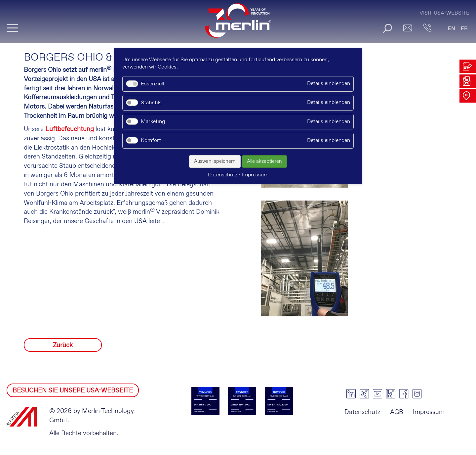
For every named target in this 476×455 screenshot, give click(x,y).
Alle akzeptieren (264, 161)
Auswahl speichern (215, 161)
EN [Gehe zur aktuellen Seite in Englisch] (451, 29)
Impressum (429, 412)
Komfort (151, 140)
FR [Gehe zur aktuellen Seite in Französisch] (464, 29)
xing (364, 394)
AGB (397, 412)
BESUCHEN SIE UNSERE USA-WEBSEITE (73, 391)
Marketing (153, 122)
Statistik (151, 103)
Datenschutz (362, 412)
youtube (377, 394)
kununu (391, 394)
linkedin (351, 394)
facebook (404, 394)
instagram (417, 394)
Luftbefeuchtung (70, 129)
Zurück (63, 345)
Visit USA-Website (444, 13)
